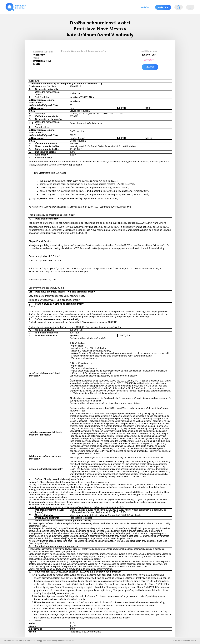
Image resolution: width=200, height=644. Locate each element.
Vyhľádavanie (190, 8)
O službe (145, 7)
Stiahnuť (150, 67)
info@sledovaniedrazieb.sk (63, 640)
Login (179, 8)
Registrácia (163, 7)
